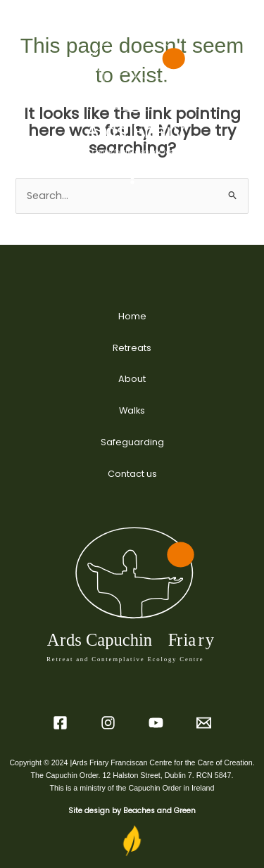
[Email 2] (204, 723)
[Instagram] (108, 723)
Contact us (132, 474)
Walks (132, 410)
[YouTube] (156, 723)
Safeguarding (132, 442)
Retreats (132, 348)
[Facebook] (60, 723)
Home (132, 316)
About (132, 379)
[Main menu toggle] (132, 177)
